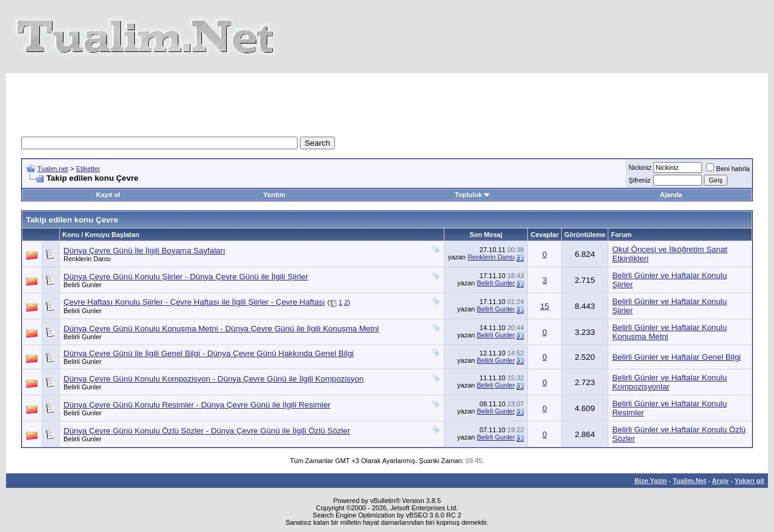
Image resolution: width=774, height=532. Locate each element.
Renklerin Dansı (87, 259)
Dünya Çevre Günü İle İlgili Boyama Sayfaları (144, 251)
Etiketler (88, 169)
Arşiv (720, 481)
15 (545, 306)
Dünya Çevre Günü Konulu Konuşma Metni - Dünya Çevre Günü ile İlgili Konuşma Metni (221, 329)
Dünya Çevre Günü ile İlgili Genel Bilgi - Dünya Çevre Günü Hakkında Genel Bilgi (209, 353)
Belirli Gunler (83, 285)
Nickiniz (640, 167)
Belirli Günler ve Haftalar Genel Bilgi (676, 357)
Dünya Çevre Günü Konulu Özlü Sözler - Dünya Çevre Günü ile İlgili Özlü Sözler (207, 431)
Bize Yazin (651, 481)
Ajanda (671, 195)
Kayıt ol (108, 195)
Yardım (274, 195)
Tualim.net (53, 169)
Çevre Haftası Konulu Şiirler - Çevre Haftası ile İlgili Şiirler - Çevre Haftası (194, 302)
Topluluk (473, 195)
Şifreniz (639, 180)
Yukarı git (749, 481)
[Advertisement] (387, 100)
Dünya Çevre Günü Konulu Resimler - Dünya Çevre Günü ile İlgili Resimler (197, 405)
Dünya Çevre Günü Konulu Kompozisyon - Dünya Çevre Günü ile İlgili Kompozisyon (213, 379)
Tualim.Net (690, 481)
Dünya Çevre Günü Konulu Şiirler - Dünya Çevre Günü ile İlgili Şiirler (186, 277)
